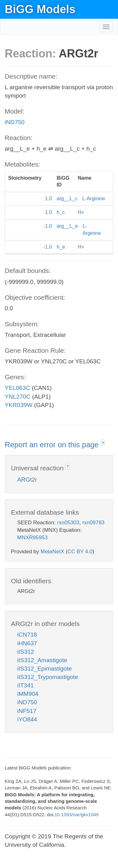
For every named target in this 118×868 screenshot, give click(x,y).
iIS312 (26, 652)
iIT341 (26, 685)
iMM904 (28, 694)
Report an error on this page (53, 445)
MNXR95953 (32, 538)
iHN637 (27, 643)
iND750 (15, 122)
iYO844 (27, 719)
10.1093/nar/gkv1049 (77, 815)
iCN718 (27, 635)
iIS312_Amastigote (42, 660)
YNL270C (18, 397)
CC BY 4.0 (80, 552)
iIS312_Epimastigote (44, 669)
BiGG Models (40, 9)
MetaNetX (53, 552)
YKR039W (19, 405)
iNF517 (27, 711)
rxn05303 (68, 523)
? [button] (103, 443)
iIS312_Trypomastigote (48, 677)
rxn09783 (93, 523)
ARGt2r (27, 480)
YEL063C (17, 388)
